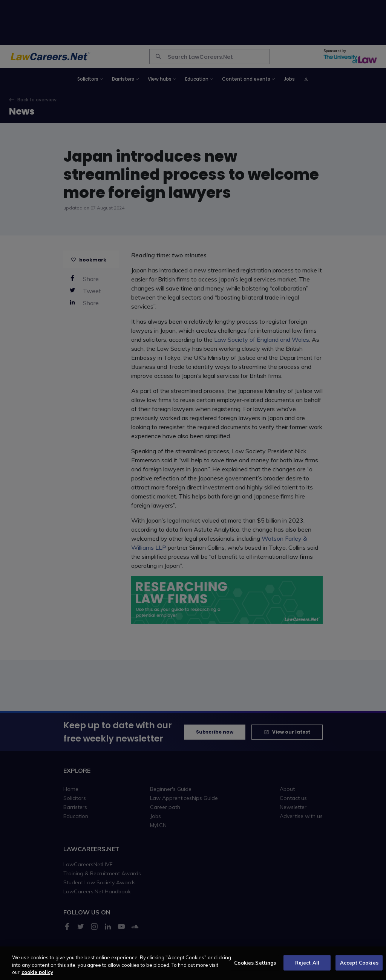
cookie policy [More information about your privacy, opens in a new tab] (37, 976)
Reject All (307, 966)
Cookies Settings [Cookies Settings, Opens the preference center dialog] (255, 966)
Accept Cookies (359, 966)
